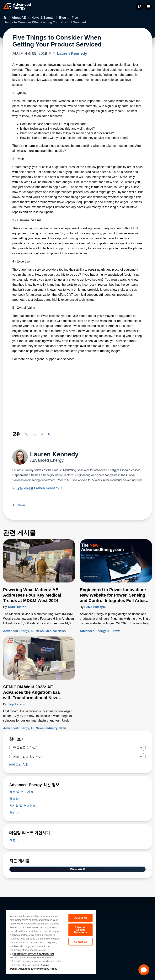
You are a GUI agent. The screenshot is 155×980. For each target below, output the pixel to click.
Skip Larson (16, 704)
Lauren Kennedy (72, 53)
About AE (19, 18)
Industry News (56, 728)
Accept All (81, 918)
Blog (63, 18)
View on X (78, 869)
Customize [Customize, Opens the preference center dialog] (80, 942)
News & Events (43, 18)
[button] (144, 970)
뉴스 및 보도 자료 (21, 792)
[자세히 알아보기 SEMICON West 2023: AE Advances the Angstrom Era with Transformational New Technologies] (39, 660)
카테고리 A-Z (18, 765)
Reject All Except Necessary (81, 930)
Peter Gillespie (95, 607)
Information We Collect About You (34, 954)
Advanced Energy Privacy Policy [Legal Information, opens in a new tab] (38, 969)
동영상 (14, 799)
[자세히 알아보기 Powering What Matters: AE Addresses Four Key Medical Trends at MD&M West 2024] (39, 563)
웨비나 (14, 813)
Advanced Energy (16, 631)
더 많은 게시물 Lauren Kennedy (38, 488)
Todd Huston (17, 607)
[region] (51, 942)
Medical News (56, 631)
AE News (19, 505)
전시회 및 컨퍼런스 (22, 806)
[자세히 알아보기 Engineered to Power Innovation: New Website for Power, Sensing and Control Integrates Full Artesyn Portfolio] (116, 563)
